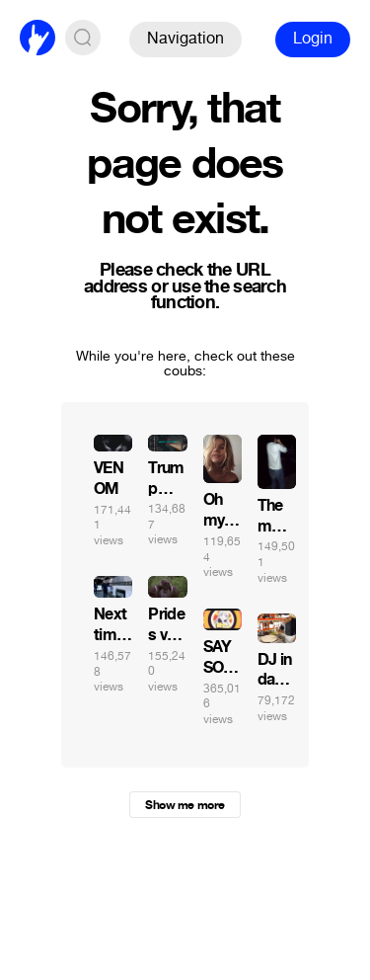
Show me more (185, 805)
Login (313, 38)
